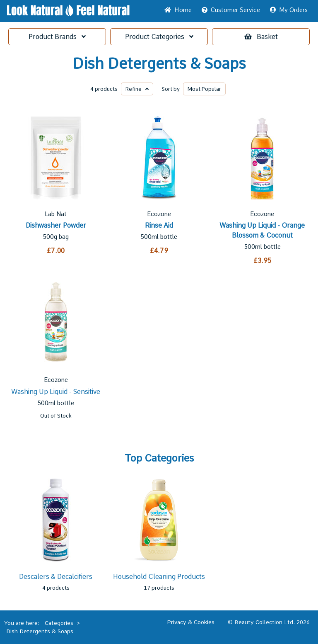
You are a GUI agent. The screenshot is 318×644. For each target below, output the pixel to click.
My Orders (289, 10)
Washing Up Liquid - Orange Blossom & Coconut (262, 230)
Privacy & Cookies (191, 622)
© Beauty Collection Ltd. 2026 (269, 622)
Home (178, 10)
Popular (204, 89)
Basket (261, 37)
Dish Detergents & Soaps (159, 64)
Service (231, 10)
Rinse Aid (159, 225)
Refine (137, 89)
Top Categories (159, 458)
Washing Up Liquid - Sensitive (56, 392)
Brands (57, 37)
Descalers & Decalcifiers (56, 577)
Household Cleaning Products (159, 577)
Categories (159, 37)
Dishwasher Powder (56, 225)
